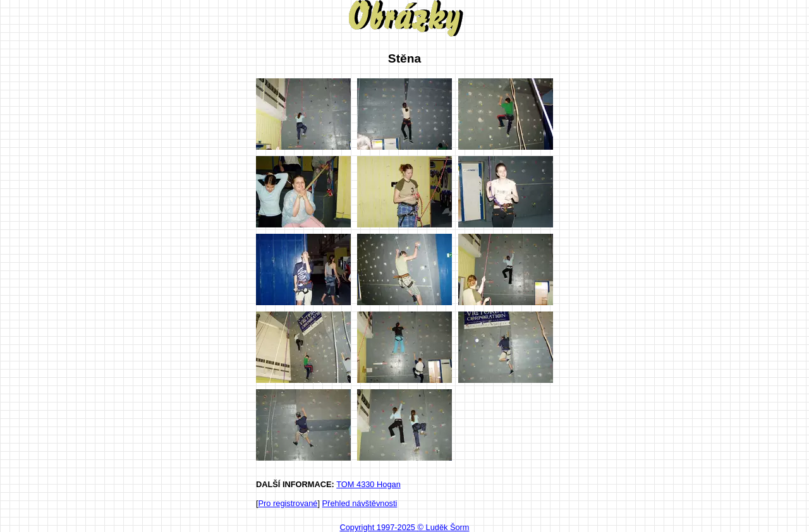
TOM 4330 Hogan (368, 484)
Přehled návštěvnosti (360, 503)
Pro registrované (288, 503)
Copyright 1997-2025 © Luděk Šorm (404, 527)
